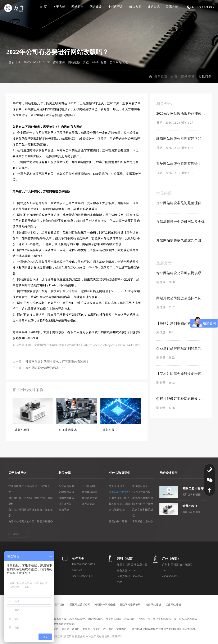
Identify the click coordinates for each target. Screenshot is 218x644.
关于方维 (59, 7)
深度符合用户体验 (143, 505)
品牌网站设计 (66, 493)
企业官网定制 (66, 487)
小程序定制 (88, 487)
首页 (174, 77)
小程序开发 (116, 7)
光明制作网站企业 (105, 605)
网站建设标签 (90, 493)
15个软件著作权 (141, 493)
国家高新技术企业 (119, 493)
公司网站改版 (119, 63)
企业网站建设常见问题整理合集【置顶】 (181, 204)
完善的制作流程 (118, 522)
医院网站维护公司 (130, 605)
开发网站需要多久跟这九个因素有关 (181, 241)
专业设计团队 (117, 487)
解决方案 (135, 7)
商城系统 (64, 511)
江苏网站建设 (173, 605)
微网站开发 (88, 505)
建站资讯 (154, 7)
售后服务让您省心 (143, 522)
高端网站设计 (90, 499)
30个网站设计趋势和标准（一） (47, 369)
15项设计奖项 (117, 511)
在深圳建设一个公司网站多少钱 (180, 222)
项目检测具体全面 (143, 499)
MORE (17, 535)
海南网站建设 (153, 605)
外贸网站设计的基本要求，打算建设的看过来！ (57, 362)
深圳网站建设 (66, 499)
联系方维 (172, 7)
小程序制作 (58, 605)
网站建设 (96, 7)
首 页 (43, 7)
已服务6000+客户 (119, 499)
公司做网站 (65, 505)
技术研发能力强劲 (119, 505)
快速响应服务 (140, 487)
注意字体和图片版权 (143, 513)
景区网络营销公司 (80, 605)
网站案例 (77, 7)
